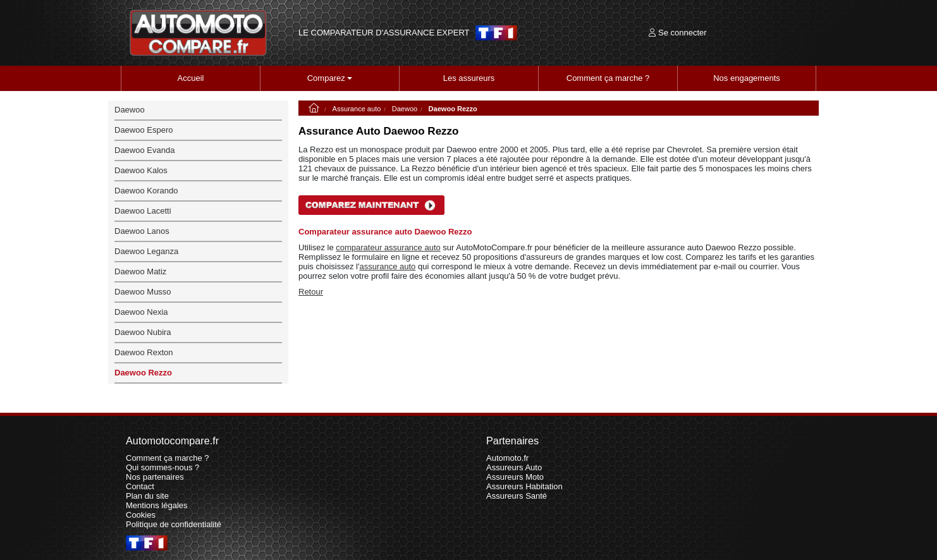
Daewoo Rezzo (143, 373)
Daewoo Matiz (140, 271)
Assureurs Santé (517, 496)
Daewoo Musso (143, 292)
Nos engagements (747, 78)
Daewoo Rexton (144, 352)
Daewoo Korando (146, 191)
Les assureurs (469, 78)
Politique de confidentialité (174, 524)
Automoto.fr (507, 458)
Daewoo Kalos (141, 170)
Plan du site (147, 496)
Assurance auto (357, 109)
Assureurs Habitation (524, 486)
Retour (311, 292)
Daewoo (405, 109)
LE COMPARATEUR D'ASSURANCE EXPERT (384, 33)
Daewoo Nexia (141, 312)
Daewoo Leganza (146, 251)
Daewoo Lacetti (143, 211)
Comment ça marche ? (608, 78)
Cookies (141, 515)
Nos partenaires (155, 477)
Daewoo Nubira (143, 332)
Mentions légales (157, 505)
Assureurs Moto (515, 477)
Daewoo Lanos (142, 231)
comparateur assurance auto (388, 247)
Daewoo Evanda (144, 150)
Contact (140, 486)
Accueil (191, 78)
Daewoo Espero (144, 130)
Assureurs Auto (514, 467)
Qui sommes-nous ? (162, 467)
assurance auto (387, 266)
